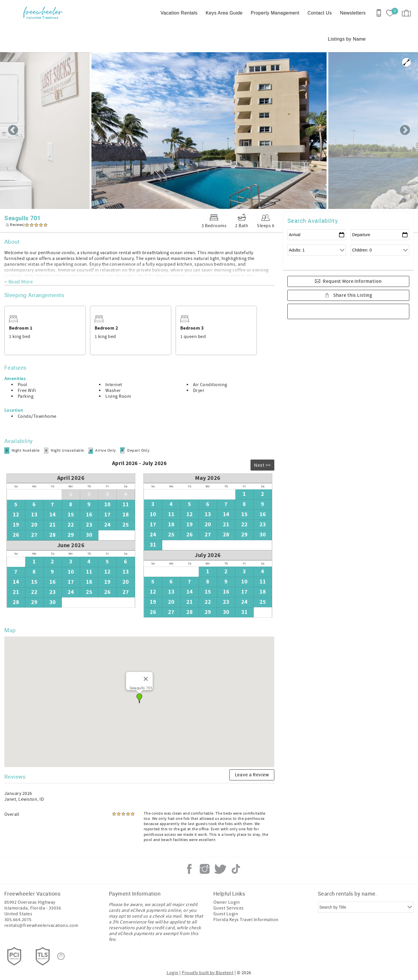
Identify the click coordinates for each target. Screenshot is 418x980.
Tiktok (236, 869)
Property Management (275, 13)
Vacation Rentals (179, 13)
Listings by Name (347, 39)
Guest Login (226, 914)
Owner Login (227, 902)
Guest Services (229, 908)
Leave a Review (252, 775)
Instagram (205, 869)
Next (405, 131)
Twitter (220, 869)
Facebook (189, 869)
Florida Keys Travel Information (246, 920)
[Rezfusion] (61, 956)
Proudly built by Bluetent (208, 973)
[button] (139, 698)
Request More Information (352, 281)
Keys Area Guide (224, 13)
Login (172, 973)
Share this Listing (352, 295)
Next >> (262, 465)
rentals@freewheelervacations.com (41, 925)
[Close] (146, 679)
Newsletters (353, 13)
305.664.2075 (18, 920)
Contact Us (320, 13)
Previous (13, 131)
